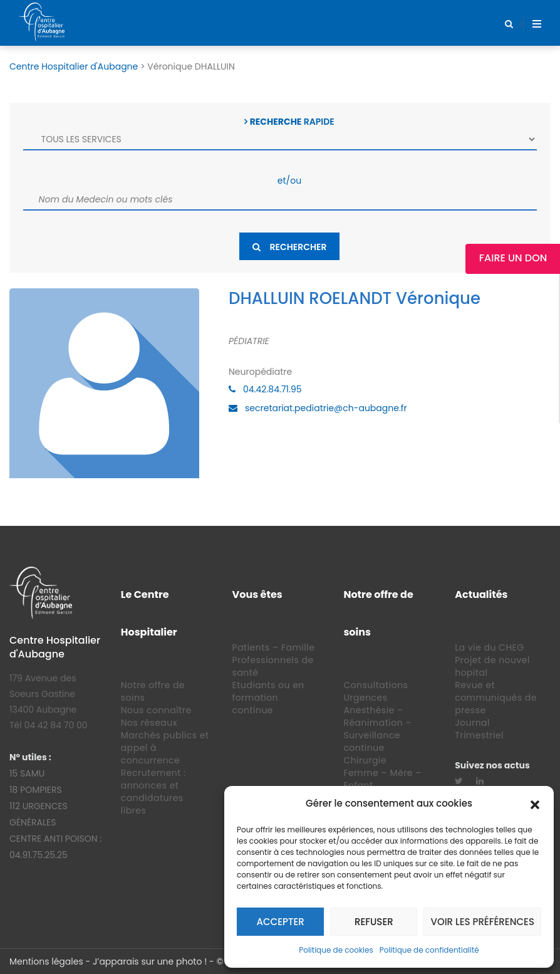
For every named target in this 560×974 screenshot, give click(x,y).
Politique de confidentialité (429, 950)
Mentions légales (46, 961)
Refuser (374, 922)
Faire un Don (513, 258)
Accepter (281, 922)
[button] (535, 804)
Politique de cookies (336, 950)
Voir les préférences (482, 922)
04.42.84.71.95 (272, 389)
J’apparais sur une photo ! (150, 961)
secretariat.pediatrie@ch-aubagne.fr (326, 408)
